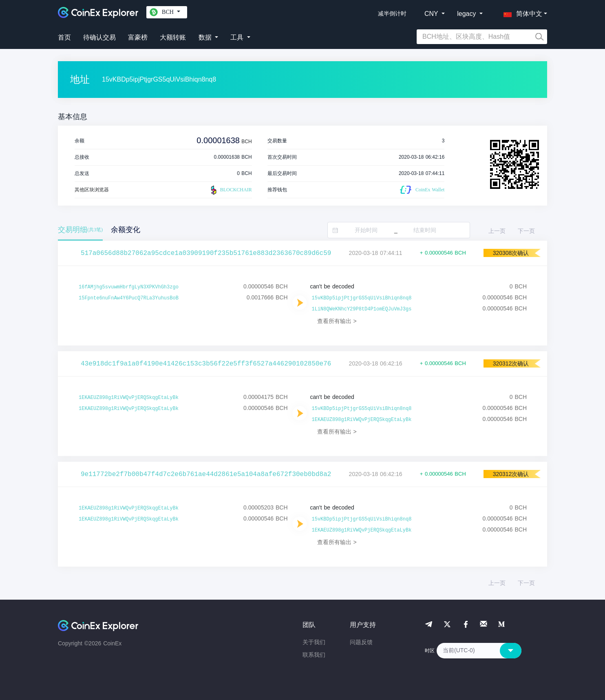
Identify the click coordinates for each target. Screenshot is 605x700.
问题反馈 (361, 642)
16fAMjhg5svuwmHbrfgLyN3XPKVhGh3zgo (129, 287)
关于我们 (314, 642)
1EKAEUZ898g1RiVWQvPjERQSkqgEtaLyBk (129, 398)
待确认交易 (99, 37)
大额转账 (173, 37)
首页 (64, 37)
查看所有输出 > (337, 321)
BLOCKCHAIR (230, 190)
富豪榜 (138, 37)
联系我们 (314, 655)
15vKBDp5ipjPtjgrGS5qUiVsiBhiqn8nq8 (362, 298)
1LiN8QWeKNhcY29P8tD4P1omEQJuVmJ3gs (362, 309)
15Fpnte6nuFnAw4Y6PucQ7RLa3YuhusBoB (129, 298)
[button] (521, 12)
